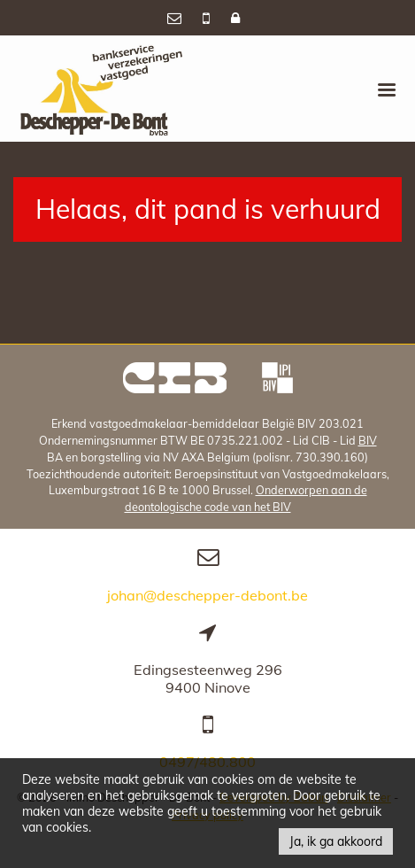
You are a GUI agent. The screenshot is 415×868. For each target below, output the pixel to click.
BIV (368, 440)
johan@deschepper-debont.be (207, 595)
